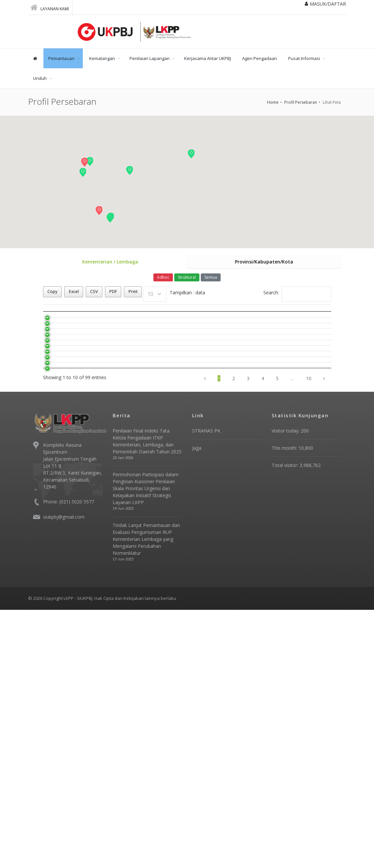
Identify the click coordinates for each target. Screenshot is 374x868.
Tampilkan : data (174, 295)
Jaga (197, 706)
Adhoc (163, 278)
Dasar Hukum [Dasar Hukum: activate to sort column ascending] (162, 316)
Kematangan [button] (102, 58)
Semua (211, 278)
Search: (297, 295)
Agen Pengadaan (260, 58)
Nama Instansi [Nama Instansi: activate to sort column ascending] (111, 316)
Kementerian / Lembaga (110, 262)
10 (309, 637)
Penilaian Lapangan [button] (150, 58)
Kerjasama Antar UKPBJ (208, 58)
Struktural (187, 278)
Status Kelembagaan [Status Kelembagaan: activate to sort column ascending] (260, 316)
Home (273, 102)
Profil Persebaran (301, 102)
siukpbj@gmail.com (64, 775)
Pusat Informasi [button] (304, 58)
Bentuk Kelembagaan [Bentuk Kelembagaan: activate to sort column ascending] (308, 316)
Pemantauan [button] (61, 58)
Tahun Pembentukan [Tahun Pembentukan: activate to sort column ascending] (213, 316)
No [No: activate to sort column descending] (79, 316)
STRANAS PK (206, 689)
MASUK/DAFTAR (325, 4)
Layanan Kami (50, 7)
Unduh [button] (40, 78)
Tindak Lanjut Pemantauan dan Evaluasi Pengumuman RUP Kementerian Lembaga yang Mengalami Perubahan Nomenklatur (146, 797)
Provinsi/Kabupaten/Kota (264, 262)
